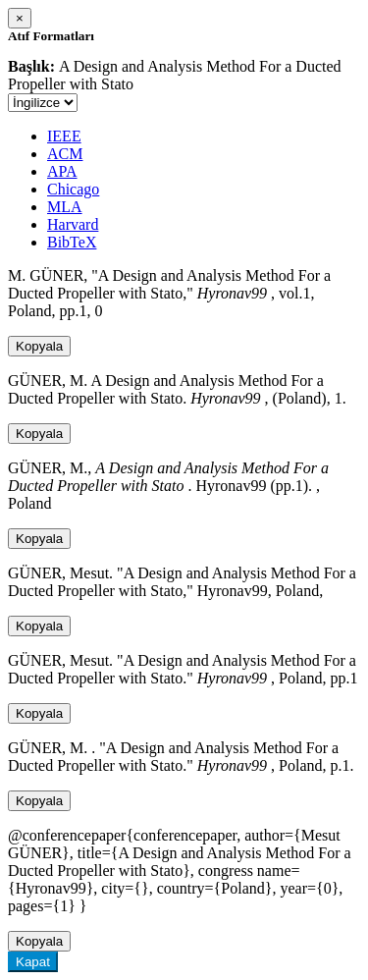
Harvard (73, 224)
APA (62, 171)
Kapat (33, 962)
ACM (65, 154)
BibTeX (72, 242)
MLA (65, 207)
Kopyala (39, 346)
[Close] (20, 18)
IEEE (64, 136)
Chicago (73, 189)
